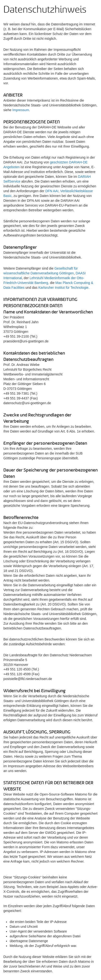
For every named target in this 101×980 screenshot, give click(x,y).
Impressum (21, 110)
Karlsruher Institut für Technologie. (64, 288)
